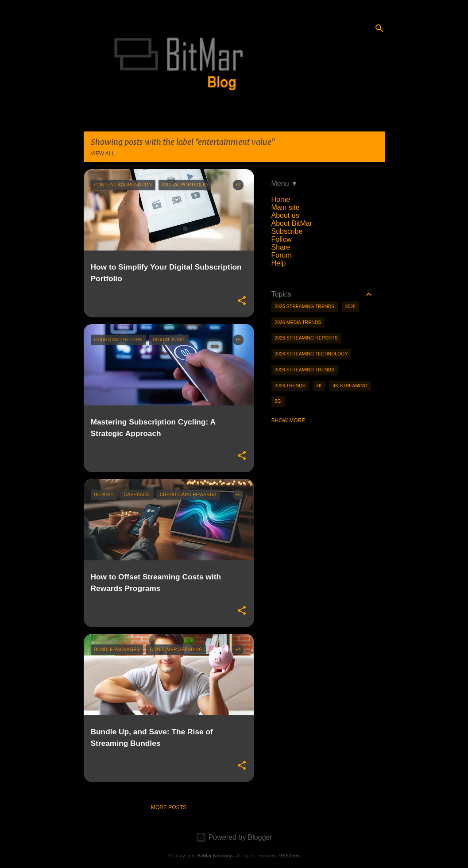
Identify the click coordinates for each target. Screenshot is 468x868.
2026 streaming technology (311, 354)
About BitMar (292, 223)
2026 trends (290, 386)
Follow (282, 239)
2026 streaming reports (306, 338)
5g (278, 401)
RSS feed (289, 856)
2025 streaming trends (305, 306)
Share (281, 247)
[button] (242, 301)
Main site (286, 207)
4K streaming (350, 386)
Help (279, 263)
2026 (350, 306)
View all (103, 154)
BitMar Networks (216, 856)
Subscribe (287, 231)
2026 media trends (298, 322)
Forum (282, 255)
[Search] (379, 28)
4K (319, 386)
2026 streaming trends (305, 370)
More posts (169, 807)
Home (281, 199)
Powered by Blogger (234, 837)
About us (285, 215)
